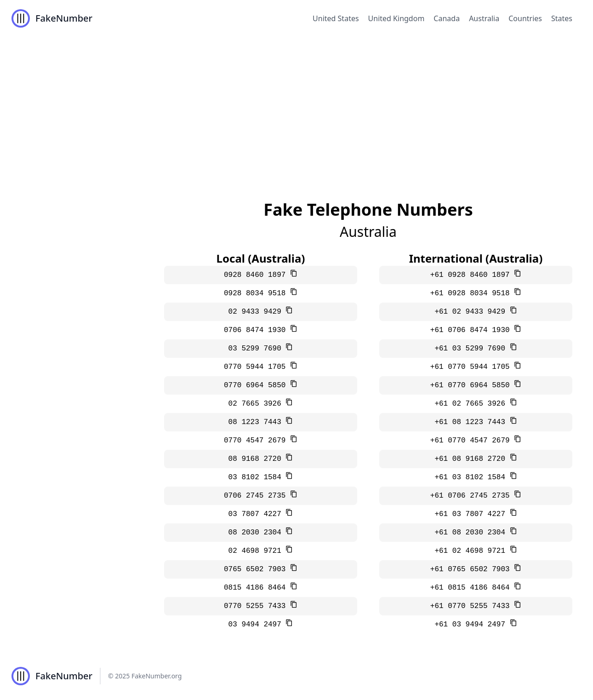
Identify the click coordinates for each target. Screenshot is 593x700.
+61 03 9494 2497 (472, 625)
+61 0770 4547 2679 (472, 441)
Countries (525, 18)
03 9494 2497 (257, 625)
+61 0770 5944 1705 (472, 367)
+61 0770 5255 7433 (472, 606)
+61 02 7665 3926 (472, 404)
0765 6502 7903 (257, 569)
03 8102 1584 (257, 477)
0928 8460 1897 (257, 275)
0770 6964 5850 (257, 385)
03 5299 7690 (257, 349)
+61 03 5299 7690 (472, 349)
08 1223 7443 (257, 422)
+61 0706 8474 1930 (472, 330)
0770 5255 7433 (257, 606)
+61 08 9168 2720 (472, 459)
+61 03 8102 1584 (472, 477)
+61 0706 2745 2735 (472, 496)
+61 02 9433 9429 (472, 312)
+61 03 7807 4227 (472, 514)
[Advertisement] (296, 106)
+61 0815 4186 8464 (472, 588)
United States (336, 18)
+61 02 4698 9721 (472, 551)
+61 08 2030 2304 (472, 533)
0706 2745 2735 (257, 496)
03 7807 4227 (257, 514)
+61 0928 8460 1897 (472, 275)
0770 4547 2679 (257, 441)
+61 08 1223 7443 (472, 422)
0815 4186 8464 (257, 588)
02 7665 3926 (257, 404)
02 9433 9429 (257, 312)
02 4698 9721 (257, 551)
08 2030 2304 (257, 533)
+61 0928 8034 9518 (472, 293)
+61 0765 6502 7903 (472, 569)
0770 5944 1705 (257, 367)
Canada (447, 18)
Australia (484, 18)
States (562, 18)
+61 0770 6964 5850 (472, 385)
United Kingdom (396, 18)
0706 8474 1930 (257, 330)
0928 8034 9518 (257, 293)
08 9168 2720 (257, 459)
